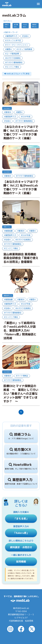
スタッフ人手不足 (14, 40)
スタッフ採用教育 (25, 49)
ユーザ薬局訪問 (13, 54)
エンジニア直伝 (13, 67)
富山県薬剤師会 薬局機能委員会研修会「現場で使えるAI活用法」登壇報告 (21, 258)
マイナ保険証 (23, 376)
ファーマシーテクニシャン (17, 45)
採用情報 (21, 562)
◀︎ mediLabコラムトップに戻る (17, 74)
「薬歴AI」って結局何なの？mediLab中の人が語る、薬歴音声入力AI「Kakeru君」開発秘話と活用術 (20, 331)
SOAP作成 (26, 117)
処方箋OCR (16, 26)
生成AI (26, 36)
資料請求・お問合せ (21, 547)
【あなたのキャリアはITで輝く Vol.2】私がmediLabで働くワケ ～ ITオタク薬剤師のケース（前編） (21, 187)
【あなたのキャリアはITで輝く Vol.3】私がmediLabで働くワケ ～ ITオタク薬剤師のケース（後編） (21, 133)
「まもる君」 (21, 519)
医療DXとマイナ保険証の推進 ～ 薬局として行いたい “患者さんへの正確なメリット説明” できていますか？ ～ (21, 394)
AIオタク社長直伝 (13, 58)
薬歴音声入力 (34, 26)
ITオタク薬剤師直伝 (15, 62)
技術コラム (7, 26)
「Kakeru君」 (21, 533)
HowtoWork (25, 26)
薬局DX (8, 112)
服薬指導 (9, 231)
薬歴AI (9, 49)
